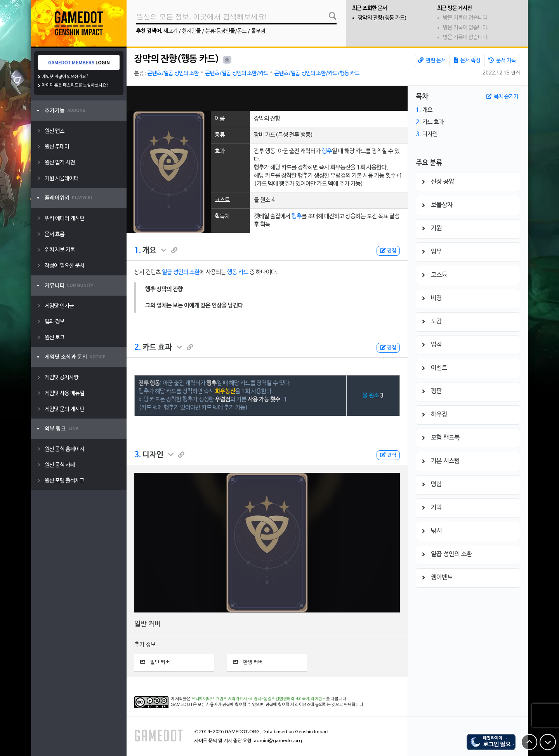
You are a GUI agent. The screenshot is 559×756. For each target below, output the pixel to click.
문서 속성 (467, 61)
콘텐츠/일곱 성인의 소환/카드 (237, 74)
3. (138, 455)
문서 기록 (502, 61)
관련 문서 (432, 61)
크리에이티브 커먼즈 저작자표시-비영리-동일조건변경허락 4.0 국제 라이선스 (259, 699)
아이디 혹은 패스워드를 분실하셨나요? (76, 85)
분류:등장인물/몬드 (226, 31)
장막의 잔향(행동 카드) (382, 18)
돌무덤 (258, 31)
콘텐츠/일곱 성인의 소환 (173, 74)
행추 (327, 151)
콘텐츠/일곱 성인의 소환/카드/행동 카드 (317, 74)
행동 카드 (238, 272)
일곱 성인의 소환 (181, 272)
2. (138, 348)
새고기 (170, 31)
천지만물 (191, 31)
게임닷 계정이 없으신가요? (65, 77)
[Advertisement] (267, 98)
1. (138, 251)
